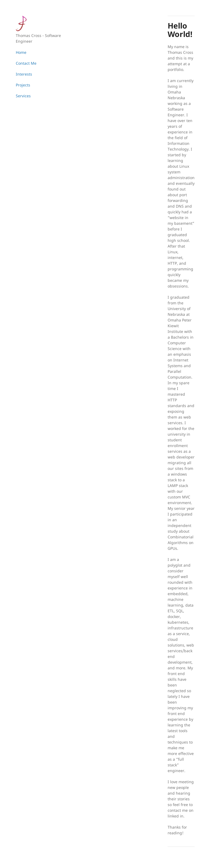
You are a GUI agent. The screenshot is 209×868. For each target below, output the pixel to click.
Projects (23, 85)
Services (23, 96)
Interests (24, 74)
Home (21, 52)
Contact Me (26, 63)
